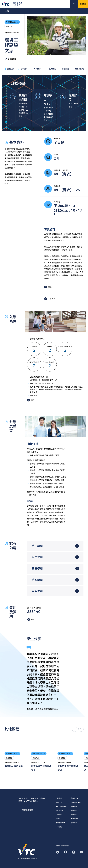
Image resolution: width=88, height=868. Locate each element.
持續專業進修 (60, 823)
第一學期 (37, 546)
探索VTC (59, 819)
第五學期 (37, 591)
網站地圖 (74, 806)
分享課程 (10, 59)
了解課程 (59, 798)
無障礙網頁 (75, 819)
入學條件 (36, 69)
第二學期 (37, 557)
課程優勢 (10, 69)
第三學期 (37, 569)
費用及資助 (78, 69)
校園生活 (59, 815)
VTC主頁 (59, 827)
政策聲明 (74, 815)
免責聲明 (74, 811)
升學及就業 (50, 69)
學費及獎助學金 (61, 806)
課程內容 (64, 69)
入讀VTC (59, 802)
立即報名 (83, 4)
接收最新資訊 (29, 810)
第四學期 (37, 580)
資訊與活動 (59, 811)
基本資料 (23, 69)
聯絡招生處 (75, 798)
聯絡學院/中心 (76, 802)
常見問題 (74, 823)
